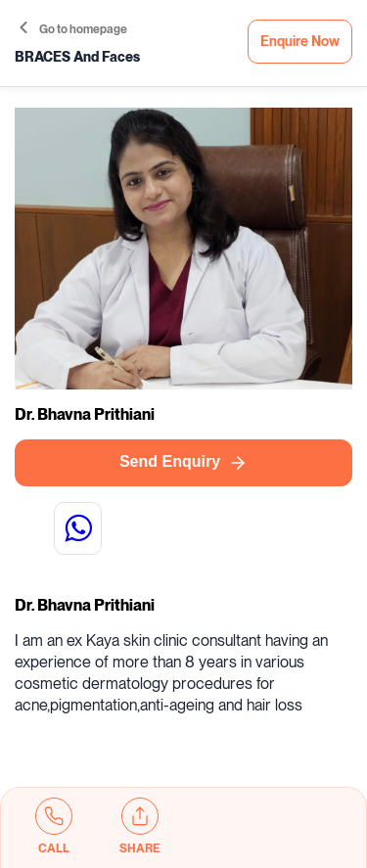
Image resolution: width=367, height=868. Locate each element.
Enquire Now (300, 42)
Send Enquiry (183, 463)
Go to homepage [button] (73, 29)
